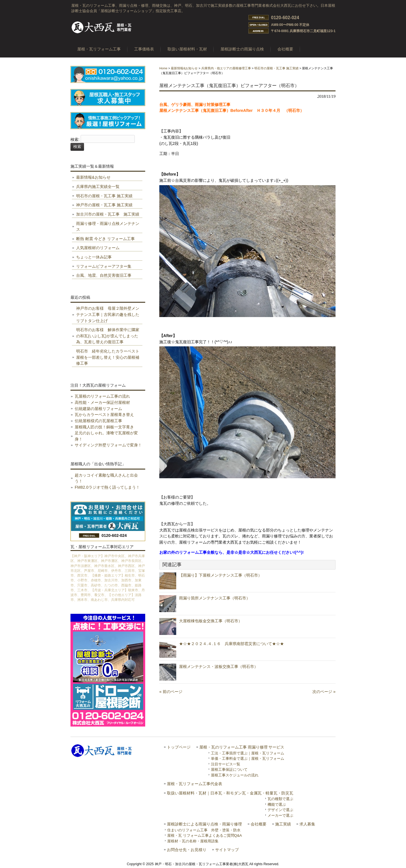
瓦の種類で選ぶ (280, 799)
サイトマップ (227, 850)
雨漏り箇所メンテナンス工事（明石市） (215, 598)
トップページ (179, 747)
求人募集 (307, 824)
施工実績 (283, 824)
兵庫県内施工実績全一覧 (98, 187)
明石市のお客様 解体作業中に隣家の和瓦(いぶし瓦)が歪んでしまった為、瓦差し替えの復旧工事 (108, 336)
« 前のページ (171, 692)
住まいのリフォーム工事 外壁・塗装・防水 (204, 830)
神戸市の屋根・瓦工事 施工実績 (104, 205)
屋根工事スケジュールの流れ (235, 775)
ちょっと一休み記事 (94, 257)
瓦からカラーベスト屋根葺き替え (104, 415)
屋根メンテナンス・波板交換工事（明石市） (219, 666)
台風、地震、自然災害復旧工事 (104, 275)
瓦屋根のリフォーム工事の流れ (102, 396)
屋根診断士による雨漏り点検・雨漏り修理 (204, 824)
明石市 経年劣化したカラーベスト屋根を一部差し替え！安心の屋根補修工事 (108, 357)
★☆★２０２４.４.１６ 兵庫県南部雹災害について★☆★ (231, 644)
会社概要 (259, 824)
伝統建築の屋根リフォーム (98, 409)
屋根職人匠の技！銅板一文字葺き (104, 427)
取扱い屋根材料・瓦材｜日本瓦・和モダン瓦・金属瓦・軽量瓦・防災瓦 (230, 793)
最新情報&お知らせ (184, 68)
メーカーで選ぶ (280, 815)
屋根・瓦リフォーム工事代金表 (195, 784)
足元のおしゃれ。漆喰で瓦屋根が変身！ (106, 436)
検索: (75, 140)
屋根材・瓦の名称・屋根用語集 (193, 841)
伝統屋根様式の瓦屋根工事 (98, 421)
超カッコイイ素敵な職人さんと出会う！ (106, 478)
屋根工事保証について (229, 770)
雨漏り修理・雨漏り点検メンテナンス (108, 227)
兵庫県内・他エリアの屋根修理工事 (226, 68)
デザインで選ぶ (280, 810)
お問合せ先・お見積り (187, 850)
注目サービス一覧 (226, 764)
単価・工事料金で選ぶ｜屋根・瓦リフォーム (248, 759)
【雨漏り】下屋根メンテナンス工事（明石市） (220, 575)
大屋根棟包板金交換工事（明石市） (211, 621)
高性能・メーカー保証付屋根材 (102, 402)
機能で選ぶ (277, 804)
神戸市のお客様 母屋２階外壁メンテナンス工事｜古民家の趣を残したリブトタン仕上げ (108, 314)
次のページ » (324, 692)
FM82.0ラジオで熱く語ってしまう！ (107, 487)
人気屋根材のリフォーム (98, 248)
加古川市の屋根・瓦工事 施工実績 (108, 214)
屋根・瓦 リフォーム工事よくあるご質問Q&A (205, 835)
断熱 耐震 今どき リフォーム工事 (105, 239)
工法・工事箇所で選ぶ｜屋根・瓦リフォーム (248, 753)
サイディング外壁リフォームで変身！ (108, 445)
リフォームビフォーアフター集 (104, 266)
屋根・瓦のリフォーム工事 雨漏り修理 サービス (242, 747)
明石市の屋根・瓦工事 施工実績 (276, 68)
